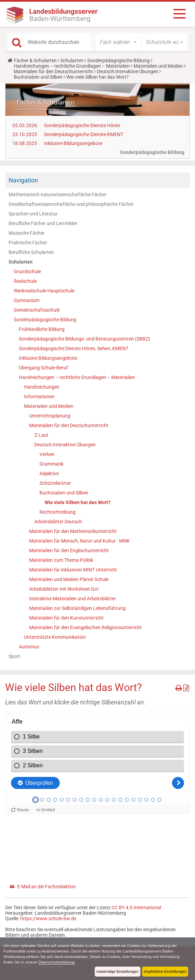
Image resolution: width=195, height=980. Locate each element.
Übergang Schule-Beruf (43, 368)
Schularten (72, 60)
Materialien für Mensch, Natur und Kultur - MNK (79, 541)
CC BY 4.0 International (136, 907)
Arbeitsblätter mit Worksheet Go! (64, 589)
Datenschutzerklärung (56, 962)
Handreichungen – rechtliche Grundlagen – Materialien (72, 66)
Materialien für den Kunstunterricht (66, 618)
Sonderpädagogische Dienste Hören (82, 125)
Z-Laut (41, 435)
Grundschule (27, 271)
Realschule (25, 281)
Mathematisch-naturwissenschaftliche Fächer (58, 194)
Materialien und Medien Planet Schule (69, 579)
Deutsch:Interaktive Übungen (128, 71)
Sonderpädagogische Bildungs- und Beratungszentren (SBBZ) (84, 339)
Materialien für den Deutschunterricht (53, 71)
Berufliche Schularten (31, 252)
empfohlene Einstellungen (165, 971)
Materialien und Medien (158, 66)
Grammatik (51, 464)
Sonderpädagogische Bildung (118, 60)
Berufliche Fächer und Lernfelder (43, 223)
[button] (118, 42)
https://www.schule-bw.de (48, 918)
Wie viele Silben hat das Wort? (78, 502)
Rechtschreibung (58, 512)
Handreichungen (42, 387)
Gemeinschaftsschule (37, 310)
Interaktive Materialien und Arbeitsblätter (73, 599)
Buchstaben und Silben (38, 77)
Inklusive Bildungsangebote (73, 143)
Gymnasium (27, 300)
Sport (14, 656)
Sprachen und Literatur (33, 214)
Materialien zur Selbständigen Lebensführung (77, 608)
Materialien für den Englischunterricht (69, 550)
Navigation (23, 180)
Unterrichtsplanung (50, 416)
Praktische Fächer (28, 243)
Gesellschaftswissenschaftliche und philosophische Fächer (71, 204)
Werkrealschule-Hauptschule (44, 291)
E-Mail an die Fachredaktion (47, 887)
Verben (47, 454)
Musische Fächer (27, 233)
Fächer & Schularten (35, 60)
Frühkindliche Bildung (42, 329)
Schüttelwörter (55, 483)
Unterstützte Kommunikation (55, 637)
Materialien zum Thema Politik (61, 560)
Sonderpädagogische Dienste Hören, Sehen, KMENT (74, 348)
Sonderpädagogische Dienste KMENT (84, 134)
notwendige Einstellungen (118, 971)
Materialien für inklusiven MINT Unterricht (73, 570)
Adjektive (49, 474)
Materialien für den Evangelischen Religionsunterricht (85, 627)
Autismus (29, 647)
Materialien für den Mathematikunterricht (73, 531)
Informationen (39, 397)
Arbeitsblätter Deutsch (58, 522)
